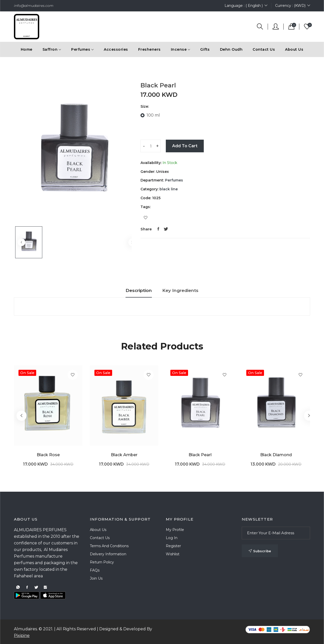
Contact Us (264, 49)
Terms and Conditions (109, 546)
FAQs (95, 570)
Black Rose (48, 455)
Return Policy (102, 562)
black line (168, 189)
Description (133, 290)
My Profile (175, 530)
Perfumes (174, 180)
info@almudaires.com (34, 6)
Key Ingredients (186, 290)
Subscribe (260, 551)
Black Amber (124, 455)
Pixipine (22, 636)
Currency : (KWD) (293, 6)
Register (173, 546)
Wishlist (173, 554)
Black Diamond (276, 455)
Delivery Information (108, 554)
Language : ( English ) (246, 6)
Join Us (96, 578)
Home (27, 49)
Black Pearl (200, 455)
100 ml (153, 115)
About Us (294, 49)
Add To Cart (185, 146)
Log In (172, 538)
